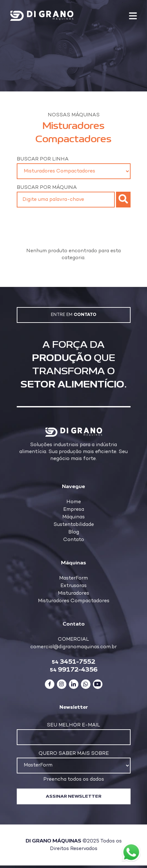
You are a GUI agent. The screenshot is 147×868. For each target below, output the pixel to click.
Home (74, 502)
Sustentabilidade (74, 525)
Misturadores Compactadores (74, 601)
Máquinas (73, 517)
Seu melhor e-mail (73, 725)
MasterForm (73, 578)
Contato (74, 540)
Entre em (74, 315)
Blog (74, 532)
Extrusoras (73, 586)
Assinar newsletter (74, 796)
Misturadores (73, 594)
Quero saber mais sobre (74, 754)
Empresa (74, 510)
